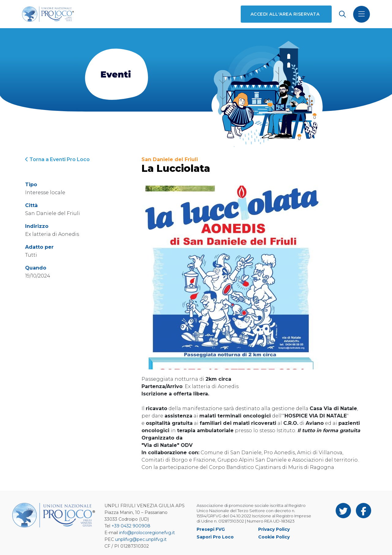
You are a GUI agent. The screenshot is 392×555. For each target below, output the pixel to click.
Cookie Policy (274, 537)
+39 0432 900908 (131, 526)
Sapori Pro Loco (215, 537)
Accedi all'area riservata (285, 14)
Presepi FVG (211, 529)
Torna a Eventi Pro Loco (57, 159)
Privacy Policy (274, 529)
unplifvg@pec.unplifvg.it (141, 539)
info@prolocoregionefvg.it (147, 533)
